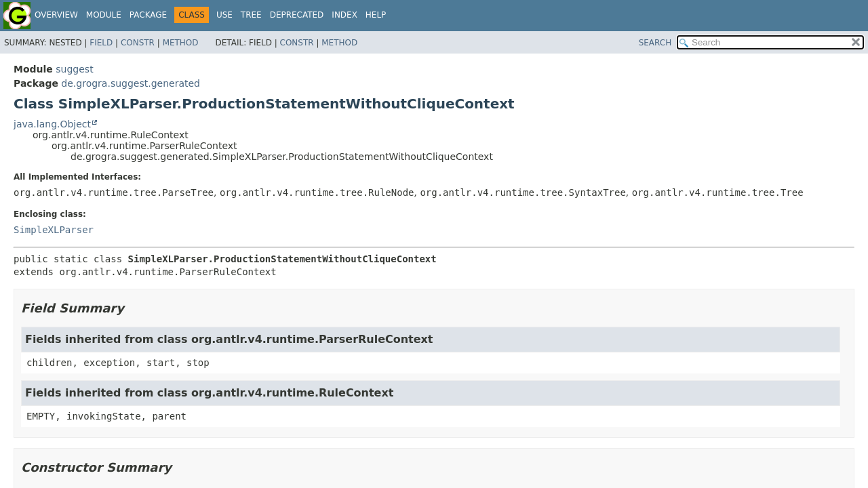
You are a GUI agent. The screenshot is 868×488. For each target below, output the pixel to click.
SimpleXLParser (54, 230)
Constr (138, 43)
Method (181, 43)
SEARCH (655, 43)
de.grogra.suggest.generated (131, 83)
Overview (56, 15)
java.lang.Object (52, 124)
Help (376, 15)
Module (104, 15)
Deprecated (297, 15)
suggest (74, 69)
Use (224, 15)
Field (101, 43)
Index (344, 15)
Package (148, 15)
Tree (251, 15)
